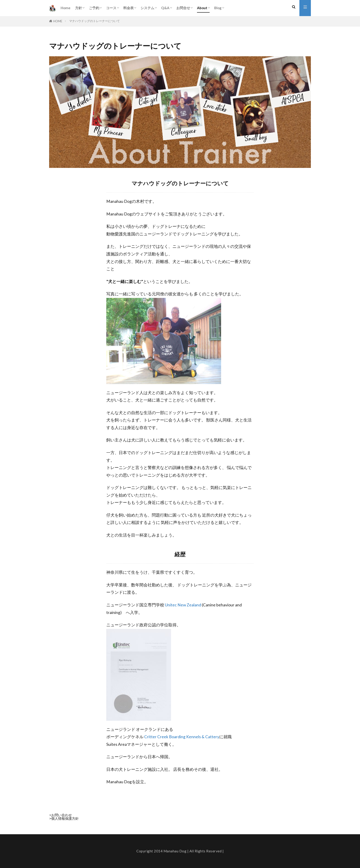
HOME (58, 21)
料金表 (128, 8)
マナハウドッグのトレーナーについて (94, 21)
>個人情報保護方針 (64, 818)
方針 (79, 8)
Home (66, 8)
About (202, 8)
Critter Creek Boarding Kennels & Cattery (182, 737)
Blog (218, 8)
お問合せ (183, 8)
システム (147, 8)
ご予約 (94, 8)
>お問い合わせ (60, 815)
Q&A (165, 8)
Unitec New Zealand (183, 605)
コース (111, 8)
